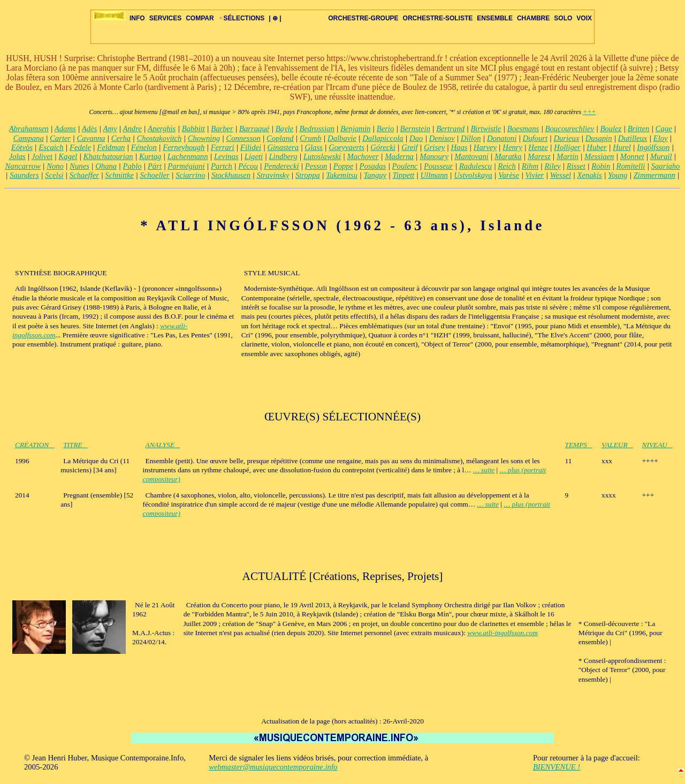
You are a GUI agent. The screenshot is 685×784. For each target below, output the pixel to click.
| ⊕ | (275, 18)
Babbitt (193, 129)
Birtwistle (486, 129)
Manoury (434, 156)
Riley (552, 166)
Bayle (284, 129)
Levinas (226, 156)
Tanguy (375, 175)
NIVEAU (657, 445)
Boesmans (523, 129)
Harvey (485, 147)
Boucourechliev (570, 129)
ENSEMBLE (495, 18)
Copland (280, 138)
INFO (137, 18)
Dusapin (599, 138)
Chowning (204, 138)
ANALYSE (163, 445)
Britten (639, 129)
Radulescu (475, 166)
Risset (576, 166)
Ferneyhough (184, 147)
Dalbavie (342, 138)
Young (618, 175)
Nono (55, 166)
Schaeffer (84, 175)
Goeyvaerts (347, 147)
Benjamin (355, 129)
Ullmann (434, 175)
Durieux (566, 138)
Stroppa (308, 175)
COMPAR (200, 18)
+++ (589, 112)
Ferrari (223, 147)
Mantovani (471, 156)
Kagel (68, 156)
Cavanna (91, 138)
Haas (459, 147)
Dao (416, 138)
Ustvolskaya (473, 175)
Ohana (106, 166)
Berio (386, 129)
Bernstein (415, 129)
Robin (601, 166)
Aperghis (162, 129)
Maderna (399, 156)
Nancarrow (23, 166)
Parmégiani (186, 166)
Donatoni (502, 138)
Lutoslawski (322, 156)
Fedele (80, 147)
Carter (60, 138)
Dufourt (535, 138)
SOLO (563, 18)
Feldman (111, 147)
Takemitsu (342, 175)
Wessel (561, 175)
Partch (222, 166)
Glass (313, 147)
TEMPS (579, 445)
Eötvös (22, 147)
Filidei (251, 147)
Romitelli (631, 166)
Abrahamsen (29, 129)
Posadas (373, 166)
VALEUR (617, 445)
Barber (222, 129)
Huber (596, 147)
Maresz (539, 156)
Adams (65, 129)
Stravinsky (273, 175)
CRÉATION (35, 445)
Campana (29, 138)
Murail (661, 156)
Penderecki (281, 166)
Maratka (508, 156)
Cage (664, 129)
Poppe (343, 166)
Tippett (403, 175)
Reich (507, 166)
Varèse (509, 175)
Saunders (24, 175)
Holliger (567, 147)
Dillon (471, 138)
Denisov (442, 138)
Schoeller (154, 175)
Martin (568, 156)
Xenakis (589, 175)
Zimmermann (654, 175)
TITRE (75, 445)
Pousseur (439, 166)
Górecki (383, 147)
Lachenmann (188, 156)
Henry (512, 147)
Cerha (121, 138)
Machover (363, 156)
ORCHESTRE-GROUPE (363, 18)
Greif (409, 147)
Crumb (311, 138)
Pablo (132, 166)
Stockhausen (231, 175)
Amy (110, 129)
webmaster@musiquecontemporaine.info (273, 767)
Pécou (248, 166)
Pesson (316, 166)
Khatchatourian (108, 156)
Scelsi (54, 175)
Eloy (661, 138)
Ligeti (254, 156)
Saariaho (666, 166)
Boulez (611, 129)
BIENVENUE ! (557, 767)
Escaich (51, 147)
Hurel (622, 147)
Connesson (243, 138)
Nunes (79, 166)
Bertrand (450, 129)
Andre (132, 129)
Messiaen (599, 156)
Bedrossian (317, 129)
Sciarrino (190, 175)
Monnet (632, 156)
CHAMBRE (533, 18)
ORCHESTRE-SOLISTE (438, 18)
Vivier (535, 175)
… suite (484, 470)
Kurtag (150, 156)
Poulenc (405, 166)
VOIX (584, 18)
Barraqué (254, 129)
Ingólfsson (653, 147)
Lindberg (283, 156)
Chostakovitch (159, 138)
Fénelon (144, 147)
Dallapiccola (383, 138)
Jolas (17, 156)
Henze (538, 147)
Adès (90, 129)
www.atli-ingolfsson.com (503, 633)
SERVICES (165, 18)
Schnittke (119, 175)
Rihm (530, 166)
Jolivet (42, 156)
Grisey (434, 147)
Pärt (155, 166)
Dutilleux (633, 138)
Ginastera (283, 147)
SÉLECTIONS (242, 18)
